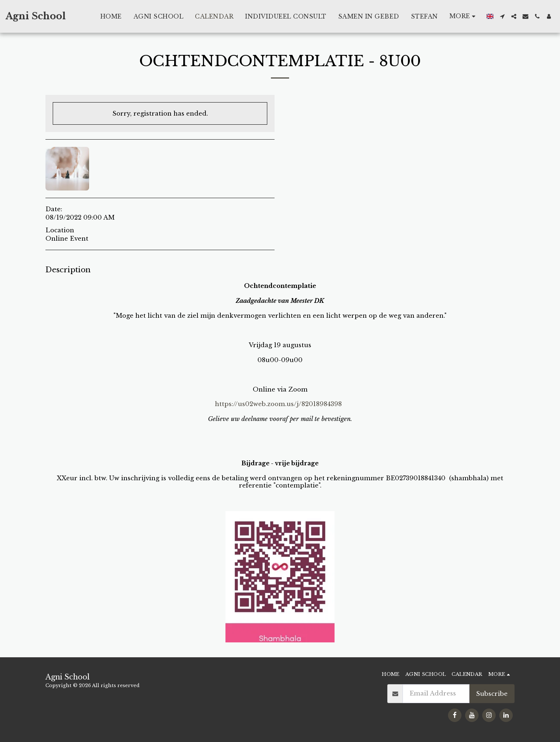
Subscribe (492, 694)
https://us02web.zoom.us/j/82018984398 (278, 404)
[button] (502, 16)
